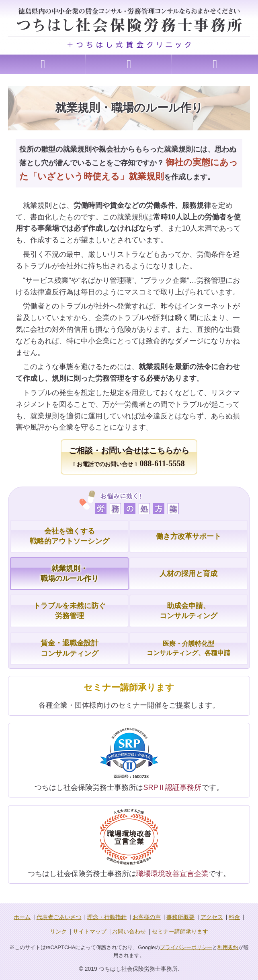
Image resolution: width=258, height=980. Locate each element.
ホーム (22, 917)
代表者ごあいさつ (59, 917)
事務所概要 (180, 917)
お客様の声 (147, 917)
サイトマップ (90, 931)
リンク (58, 931)
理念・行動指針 (107, 917)
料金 (234, 917)
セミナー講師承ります (180, 931)
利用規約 (228, 947)
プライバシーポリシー (186, 947)
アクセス (212, 917)
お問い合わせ (129, 931)
